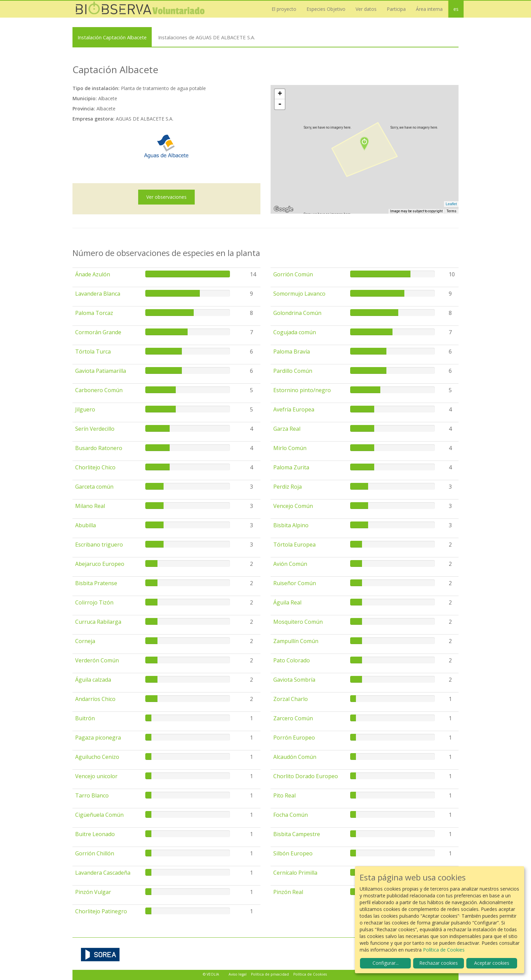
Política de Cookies (310, 974)
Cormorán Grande (98, 332)
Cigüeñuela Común (99, 815)
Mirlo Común (290, 448)
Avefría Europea (294, 409)
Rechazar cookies (439, 963)
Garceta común (94, 487)
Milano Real (90, 506)
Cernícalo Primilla (295, 873)
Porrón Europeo (294, 738)
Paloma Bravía (292, 351)
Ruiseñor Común (295, 583)
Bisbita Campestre (297, 834)
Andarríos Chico (95, 699)
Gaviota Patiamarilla (101, 371)
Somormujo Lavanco (299, 294)
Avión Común (290, 564)
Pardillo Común (293, 371)
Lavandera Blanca (98, 294)
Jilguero (85, 409)
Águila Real (287, 602)
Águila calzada (93, 680)
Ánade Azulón (93, 274)
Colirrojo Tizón (94, 602)
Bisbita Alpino (291, 525)
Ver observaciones (166, 197)
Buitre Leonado (95, 834)
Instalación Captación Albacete (112, 37)
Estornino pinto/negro (302, 390)
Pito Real (284, 795)
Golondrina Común (297, 313)
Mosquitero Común (298, 622)
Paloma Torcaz (94, 313)
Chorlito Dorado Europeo (306, 776)
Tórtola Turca (93, 351)
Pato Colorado (292, 660)
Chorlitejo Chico (95, 467)
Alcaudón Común (295, 757)
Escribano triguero (99, 545)
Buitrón (85, 718)
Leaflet (451, 204)
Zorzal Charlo (291, 699)
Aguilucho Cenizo (97, 757)
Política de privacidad (270, 974)
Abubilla (86, 525)
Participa (396, 9)
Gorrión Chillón (95, 853)
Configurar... (386, 963)
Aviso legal (238, 974)
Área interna (429, 9)
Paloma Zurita (291, 467)
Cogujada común (295, 332)
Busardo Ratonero (99, 448)
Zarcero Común (293, 718)
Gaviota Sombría (294, 680)
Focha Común (291, 815)
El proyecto (284, 9)
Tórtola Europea (294, 545)
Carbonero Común (99, 390)
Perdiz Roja (288, 487)
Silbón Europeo (293, 853)
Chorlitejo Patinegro (101, 911)
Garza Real (287, 429)
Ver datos (366, 9)
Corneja (85, 641)
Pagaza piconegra (98, 738)
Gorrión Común (293, 274)
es (456, 9)
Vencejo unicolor (96, 776)
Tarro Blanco (92, 795)
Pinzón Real (288, 892)
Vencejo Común (293, 506)
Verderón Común (97, 660)
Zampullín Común (296, 641)
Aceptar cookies (492, 963)
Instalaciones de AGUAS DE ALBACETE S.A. (207, 37)
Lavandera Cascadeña (103, 873)
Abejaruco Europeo (100, 564)
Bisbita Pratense (96, 583)
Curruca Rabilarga (98, 622)
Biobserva (140, 9)
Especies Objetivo (326, 9)
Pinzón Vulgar (93, 892)
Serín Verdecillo (95, 429)
